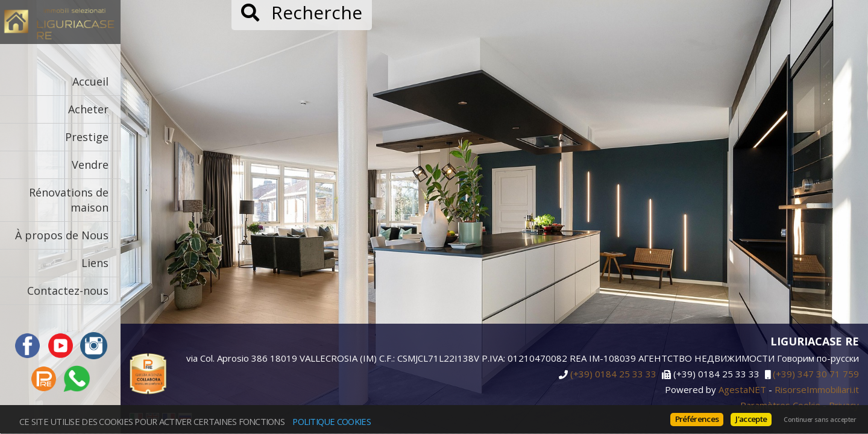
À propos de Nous (62, 235)
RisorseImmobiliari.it (817, 389)
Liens (95, 263)
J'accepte (751, 419)
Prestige (87, 137)
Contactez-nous (68, 291)
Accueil (90, 81)
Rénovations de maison (69, 200)
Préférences (697, 419)
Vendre (90, 165)
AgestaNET (742, 389)
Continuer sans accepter (820, 420)
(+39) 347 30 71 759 (816, 374)
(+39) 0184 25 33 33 (613, 374)
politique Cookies (332, 421)
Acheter (88, 109)
